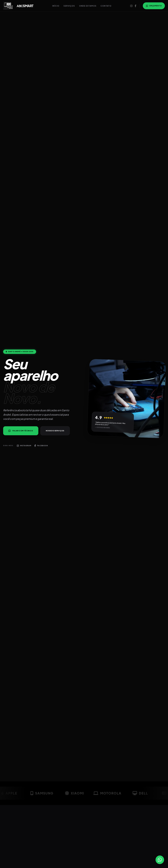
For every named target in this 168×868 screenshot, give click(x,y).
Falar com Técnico (21, 431)
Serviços (69, 6)
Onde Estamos (88, 6)
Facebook (41, 446)
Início (56, 6)
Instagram (24, 446)
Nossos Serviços (55, 431)
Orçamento (154, 6)
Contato (106, 6)
